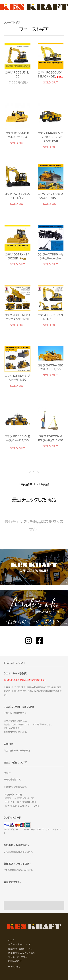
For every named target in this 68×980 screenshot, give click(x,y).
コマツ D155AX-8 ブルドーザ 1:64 (17, 135)
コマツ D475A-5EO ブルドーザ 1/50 (51, 367)
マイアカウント (15, 967)
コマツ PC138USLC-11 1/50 (17, 196)
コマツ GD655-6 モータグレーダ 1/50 (17, 440)
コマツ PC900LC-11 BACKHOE (51, 75)
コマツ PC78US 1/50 (17, 75)
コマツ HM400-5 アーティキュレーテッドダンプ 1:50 (51, 137)
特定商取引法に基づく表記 (22, 953)
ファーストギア (12, 23)
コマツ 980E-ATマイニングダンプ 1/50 (17, 317)
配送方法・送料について (20, 949)
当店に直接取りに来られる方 (17, 751)
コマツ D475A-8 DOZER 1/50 (51, 196)
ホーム (11, 940)
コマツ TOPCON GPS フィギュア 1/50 (51, 438)
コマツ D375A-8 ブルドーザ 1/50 (17, 378)
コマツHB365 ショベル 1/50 (51, 317)
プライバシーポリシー (19, 957)
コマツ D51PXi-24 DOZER (17, 257)
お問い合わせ (15, 961)
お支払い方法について (20, 944)
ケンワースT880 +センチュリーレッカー (51, 256)
